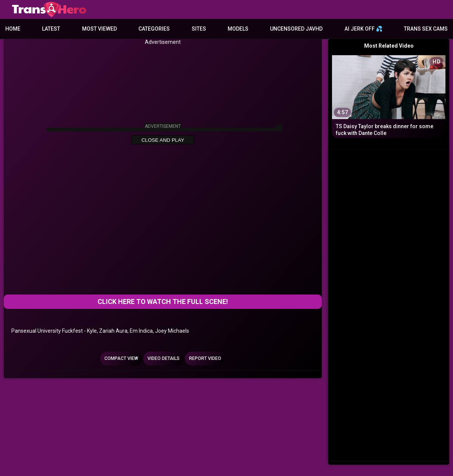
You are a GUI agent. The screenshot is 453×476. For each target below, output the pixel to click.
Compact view (121, 358)
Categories (154, 29)
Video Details (164, 358)
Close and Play (163, 140)
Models (238, 29)
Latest (51, 29)
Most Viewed (99, 29)
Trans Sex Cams (426, 29)
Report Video (205, 358)
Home (13, 29)
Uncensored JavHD (296, 29)
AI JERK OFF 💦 (363, 29)
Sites (199, 29)
